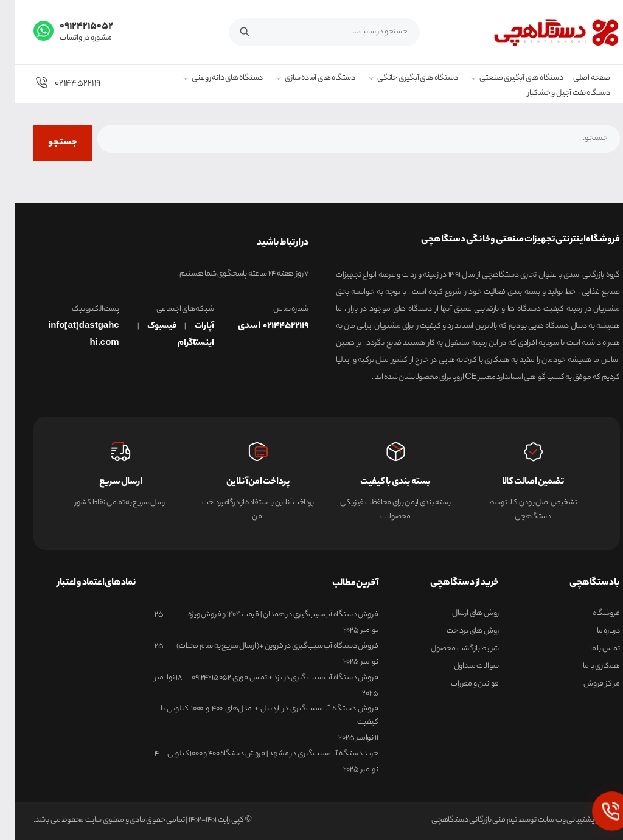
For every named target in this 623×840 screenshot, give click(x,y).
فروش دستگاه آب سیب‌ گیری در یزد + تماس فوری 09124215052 (270, 678)
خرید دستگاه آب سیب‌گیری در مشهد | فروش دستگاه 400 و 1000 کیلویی (258, 754)
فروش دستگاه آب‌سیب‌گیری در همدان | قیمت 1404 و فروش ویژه (268, 615)
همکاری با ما (586, 667)
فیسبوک (147, 327)
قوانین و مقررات (460, 684)
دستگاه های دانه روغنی (212, 79)
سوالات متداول (461, 667)
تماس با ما (590, 649)
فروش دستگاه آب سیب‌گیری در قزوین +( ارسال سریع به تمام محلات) (262, 647)
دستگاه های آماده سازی (305, 79)
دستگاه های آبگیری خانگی (402, 79)
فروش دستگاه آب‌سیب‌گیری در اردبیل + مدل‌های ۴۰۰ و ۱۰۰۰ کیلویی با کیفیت (254, 716)
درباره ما (593, 631)
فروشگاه (591, 614)
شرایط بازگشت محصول (450, 649)
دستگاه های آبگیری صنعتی (506, 79)
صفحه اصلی (576, 79)
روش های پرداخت (458, 631)
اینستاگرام (180, 344)
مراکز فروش (586, 684)
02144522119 (52, 83)
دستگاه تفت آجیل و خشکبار (554, 94)
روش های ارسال (460, 614)
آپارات (189, 327)
